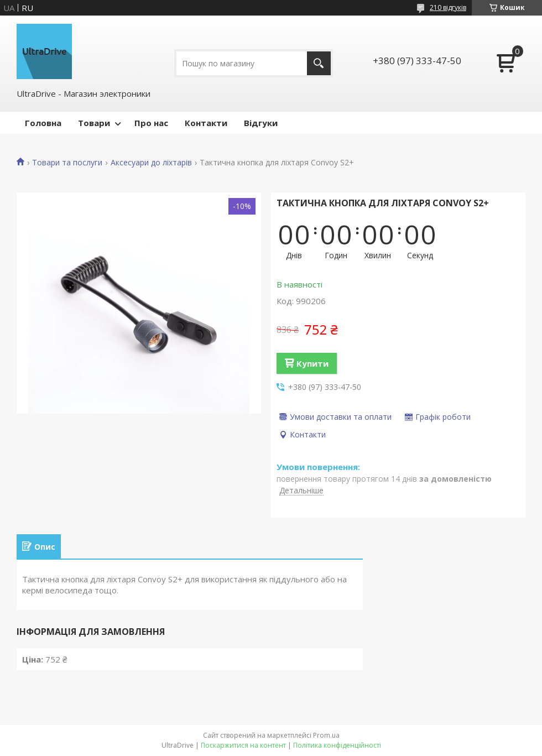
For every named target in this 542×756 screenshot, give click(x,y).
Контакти (206, 123)
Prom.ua (326, 735)
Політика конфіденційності (337, 745)
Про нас (151, 123)
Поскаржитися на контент (243, 745)
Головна (43, 123)
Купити (312, 363)
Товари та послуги (67, 163)
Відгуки (261, 123)
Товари (94, 123)
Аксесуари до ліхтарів (151, 163)
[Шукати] (319, 63)
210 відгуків (448, 7)
